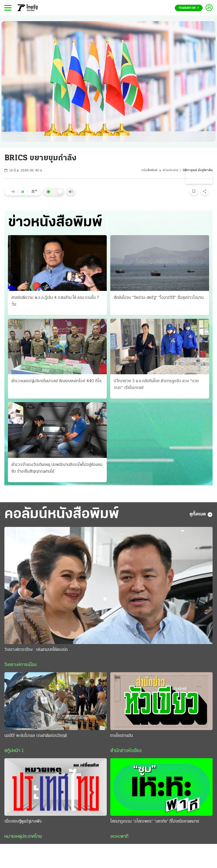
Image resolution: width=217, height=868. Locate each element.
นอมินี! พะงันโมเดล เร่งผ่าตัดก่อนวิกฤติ (36, 736)
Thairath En (189, 8)
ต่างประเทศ (171, 170)
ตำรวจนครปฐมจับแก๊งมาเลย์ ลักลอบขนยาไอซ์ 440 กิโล (56, 381)
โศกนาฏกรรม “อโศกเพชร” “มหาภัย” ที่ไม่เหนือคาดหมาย (155, 821)
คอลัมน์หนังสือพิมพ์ (62, 514)
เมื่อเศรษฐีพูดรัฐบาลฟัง (23, 821)
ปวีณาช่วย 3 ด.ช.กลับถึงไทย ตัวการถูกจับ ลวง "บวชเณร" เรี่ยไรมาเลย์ (156, 385)
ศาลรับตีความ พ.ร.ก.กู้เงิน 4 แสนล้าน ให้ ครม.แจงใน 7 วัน (55, 301)
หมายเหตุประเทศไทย (23, 837)
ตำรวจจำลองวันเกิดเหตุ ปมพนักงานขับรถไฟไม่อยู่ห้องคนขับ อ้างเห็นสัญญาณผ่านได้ (57, 468)
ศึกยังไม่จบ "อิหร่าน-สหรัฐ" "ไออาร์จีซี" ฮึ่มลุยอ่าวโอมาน (159, 298)
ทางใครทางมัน (122, 736)
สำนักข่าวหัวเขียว (126, 751)
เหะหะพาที (119, 837)
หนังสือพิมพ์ (149, 170)
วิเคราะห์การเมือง (21, 665)
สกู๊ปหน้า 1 (14, 751)
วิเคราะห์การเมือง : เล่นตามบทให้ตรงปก (36, 650)
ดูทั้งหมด (201, 515)
